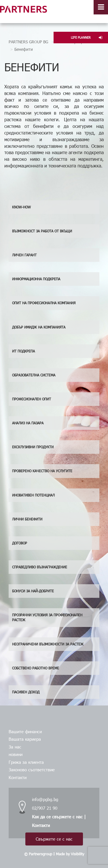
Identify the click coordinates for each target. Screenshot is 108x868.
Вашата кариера (25, 739)
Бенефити (24, 49)
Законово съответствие (32, 770)
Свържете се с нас (54, 839)
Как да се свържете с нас (57, 817)
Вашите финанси (25, 731)
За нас (15, 747)
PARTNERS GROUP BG (28, 42)
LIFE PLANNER (87, 38)
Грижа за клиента (26, 762)
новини (16, 754)
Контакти (18, 777)
